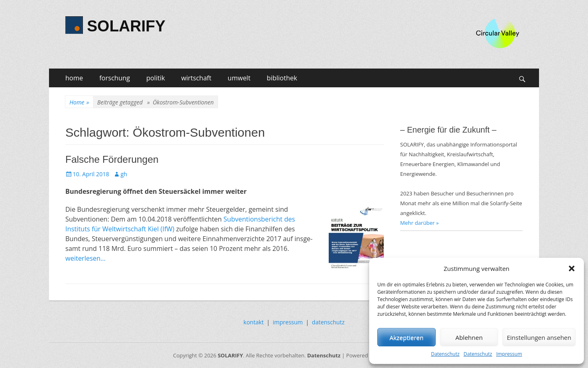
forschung (115, 78)
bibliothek (282, 78)
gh (124, 174)
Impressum (509, 354)
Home (79, 102)
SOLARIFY (126, 26)
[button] (572, 268)
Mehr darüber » (420, 223)
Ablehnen (469, 337)
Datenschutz (445, 354)
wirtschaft (196, 78)
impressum (288, 322)
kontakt (253, 322)
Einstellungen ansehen (539, 337)
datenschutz (328, 322)
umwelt (239, 78)
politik (156, 78)
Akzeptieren (406, 337)
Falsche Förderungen (112, 159)
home (74, 78)
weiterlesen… (86, 258)
